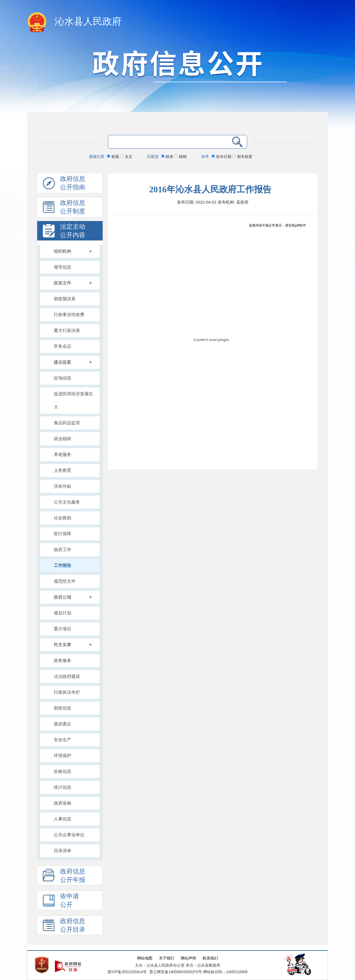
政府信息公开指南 (64, 184)
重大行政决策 (67, 330)
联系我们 (210, 958)
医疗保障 (63, 534)
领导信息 (63, 267)
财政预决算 (65, 299)
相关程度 (242, 157)
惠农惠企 (63, 724)
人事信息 (63, 819)
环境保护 (63, 756)
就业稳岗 (63, 439)
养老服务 (63, 454)
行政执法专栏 (67, 692)
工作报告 (63, 565)
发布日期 (222, 157)
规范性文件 (65, 581)
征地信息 (63, 378)
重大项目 (63, 629)
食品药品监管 (67, 423)
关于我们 (167, 958)
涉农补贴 (63, 486)
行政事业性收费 (69, 315)
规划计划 (63, 613)
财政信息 (63, 708)
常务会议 (63, 346)
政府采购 (63, 803)
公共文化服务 (67, 502)
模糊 (180, 157)
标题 (113, 157)
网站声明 (188, 958)
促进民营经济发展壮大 (73, 400)
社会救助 (63, 518)
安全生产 (63, 740)
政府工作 (63, 550)
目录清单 (63, 851)
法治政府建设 (67, 676)
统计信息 (63, 787)
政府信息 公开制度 (64, 208)
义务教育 (63, 470)
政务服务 (63, 660)
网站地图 (145, 958)
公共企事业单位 (69, 835)
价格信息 (63, 771)
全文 (126, 157)
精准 (168, 157)
